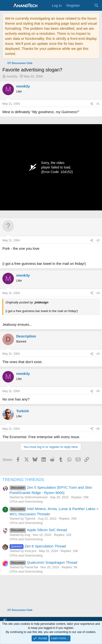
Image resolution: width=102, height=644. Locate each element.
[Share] (92, 104)
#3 (98, 293)
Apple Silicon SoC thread (38, 530)
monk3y (12, 76)
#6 (98, 429)
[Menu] (7, 6)
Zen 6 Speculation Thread (38, 546)
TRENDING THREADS (23, 480)
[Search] (96, 5)
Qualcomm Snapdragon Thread (43, 562)
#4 (98, 354)
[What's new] (87, 5)
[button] (5, 620)
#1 (98, 104)
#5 (98, 391)
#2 (98, 240)
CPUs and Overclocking (26, 502)
